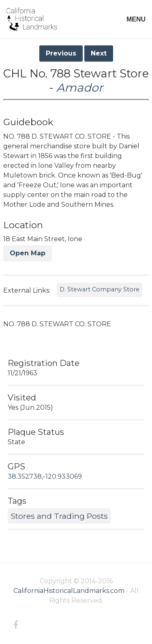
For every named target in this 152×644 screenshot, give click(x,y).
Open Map (28, 253)
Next (99, 53)
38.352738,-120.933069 (45, 476)
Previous (61, 53)
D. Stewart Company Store (100, 289)
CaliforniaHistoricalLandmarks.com (69, 591)
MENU (136, 19)
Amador (80, 88)
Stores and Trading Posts (59, 516)
